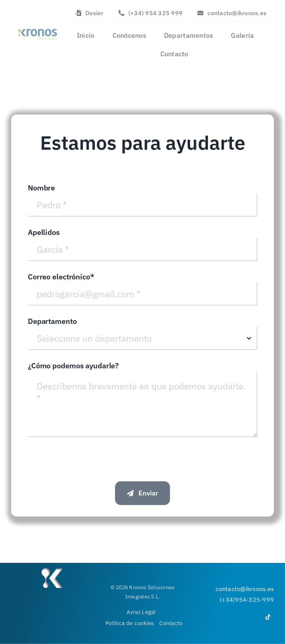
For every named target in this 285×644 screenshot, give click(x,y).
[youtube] (252, 614)
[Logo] (37, 27)
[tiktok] (268, 617)
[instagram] (237, 614)
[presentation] (84, 457)
